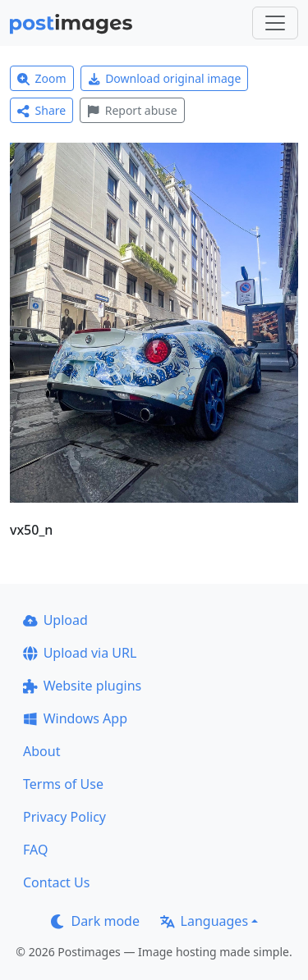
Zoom (42, 78)
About (41, 751)
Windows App (75, 718)
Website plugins (82, 686)
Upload (55, 620)
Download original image (165, 78)
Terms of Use (63, 784)
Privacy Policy (64, 817)
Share (41, 110)
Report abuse (132, 110)
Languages (204, 921)
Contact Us (56, 882)
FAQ (35, 850)
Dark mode (95, 921)
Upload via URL (80, 653)
